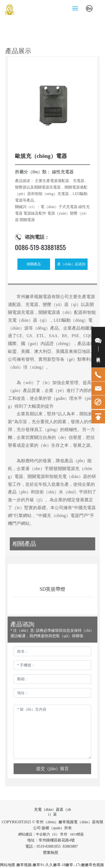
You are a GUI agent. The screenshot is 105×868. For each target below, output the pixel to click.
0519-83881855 (49, 846)
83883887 (71, 846)
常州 (64, 834)
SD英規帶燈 (52, 589)
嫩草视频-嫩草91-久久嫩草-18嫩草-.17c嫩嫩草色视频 (60, 865)
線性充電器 (63, 172)
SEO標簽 (77, 834)
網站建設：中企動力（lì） (39, 834)
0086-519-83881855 (40, 247)
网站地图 (8, 865)
